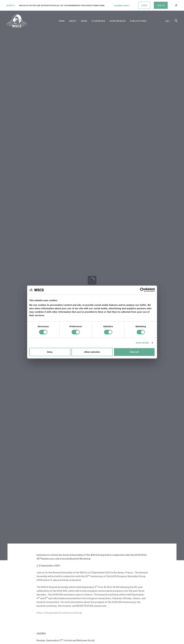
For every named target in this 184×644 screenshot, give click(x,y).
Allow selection (92, 352)
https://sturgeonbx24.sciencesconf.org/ (59, 613)
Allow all (134, 352)
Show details (143, 343)
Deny (50, 352)
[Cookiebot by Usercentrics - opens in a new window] (142, 290)
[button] (123, 5)
